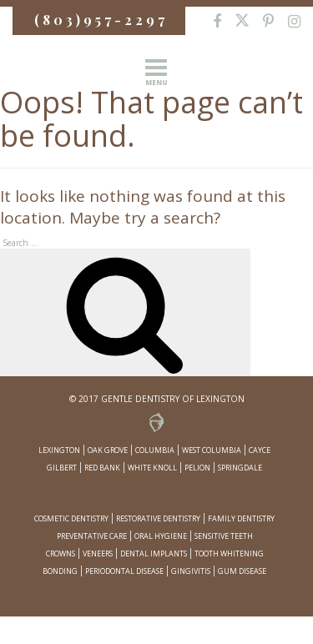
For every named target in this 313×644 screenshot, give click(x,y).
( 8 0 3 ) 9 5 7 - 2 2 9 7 (99, 20)
